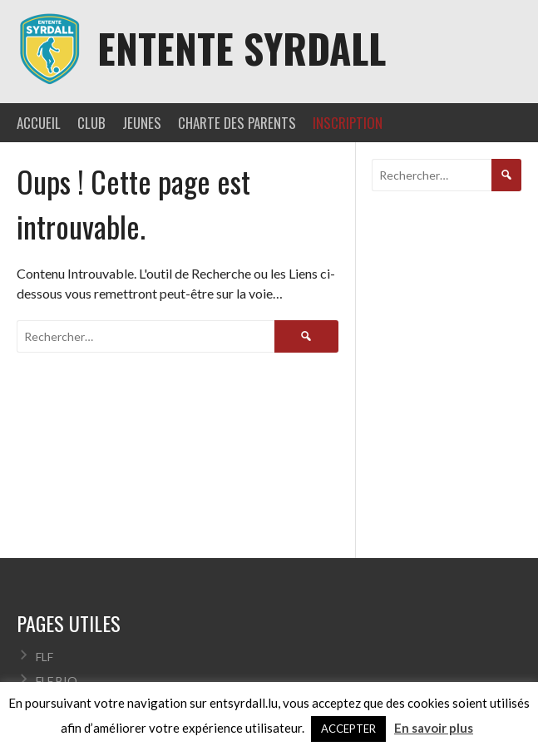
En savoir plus (434, 728)
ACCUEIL (39, 123)
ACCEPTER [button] (348, 729)
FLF (44, 657)
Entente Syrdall (242, 48)
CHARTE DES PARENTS (237, 123)
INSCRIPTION (348, 123)
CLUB (91, 123)
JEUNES (142, 123)
